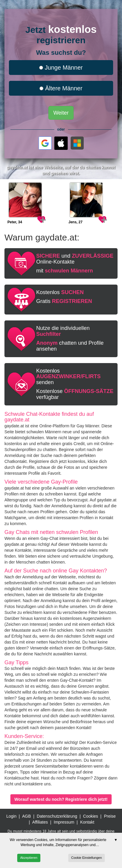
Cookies (91, 816)
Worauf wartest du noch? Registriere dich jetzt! (61, 799)
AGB (26, 816)
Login (11, 816)
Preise (110, 816)
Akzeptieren (29, 858)
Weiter (61, 113)
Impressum (64, 822)
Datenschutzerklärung (57, 816)
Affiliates (40, 822)
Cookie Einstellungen (87, 858)
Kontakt (87, 822)
